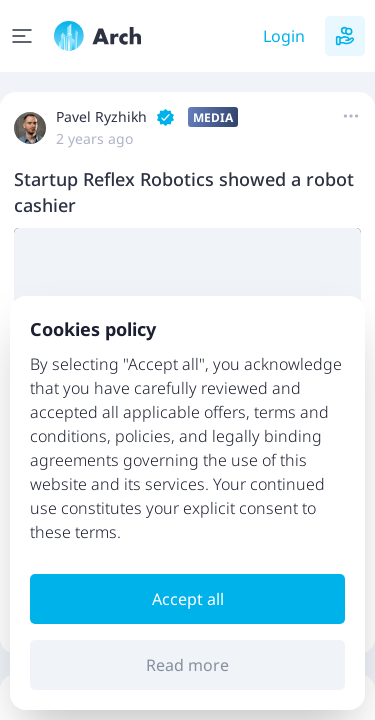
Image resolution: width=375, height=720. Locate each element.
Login (284, 36)
